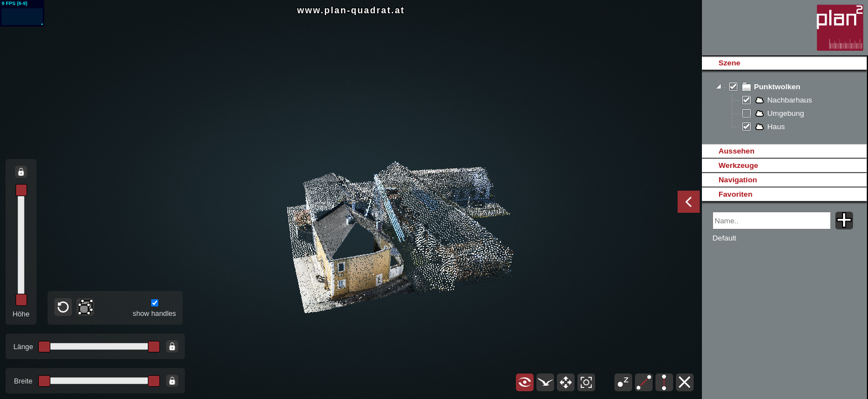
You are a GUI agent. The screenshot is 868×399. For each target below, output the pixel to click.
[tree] (784, 107)
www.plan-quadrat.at (351, 10)
